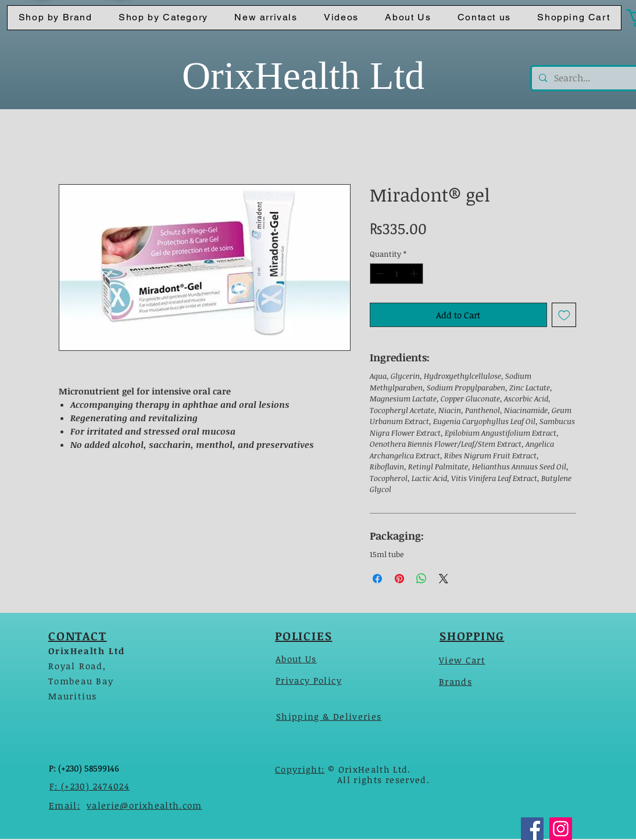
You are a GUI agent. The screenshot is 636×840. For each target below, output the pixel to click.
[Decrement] (378, 274)
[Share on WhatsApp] (421, 579)
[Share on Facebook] (377, 579)
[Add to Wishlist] (564, 315)
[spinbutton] (397, 274)
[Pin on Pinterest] (399, 579)
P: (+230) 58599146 (84, 768)
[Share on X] (444, 579)
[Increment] (415, 274)
